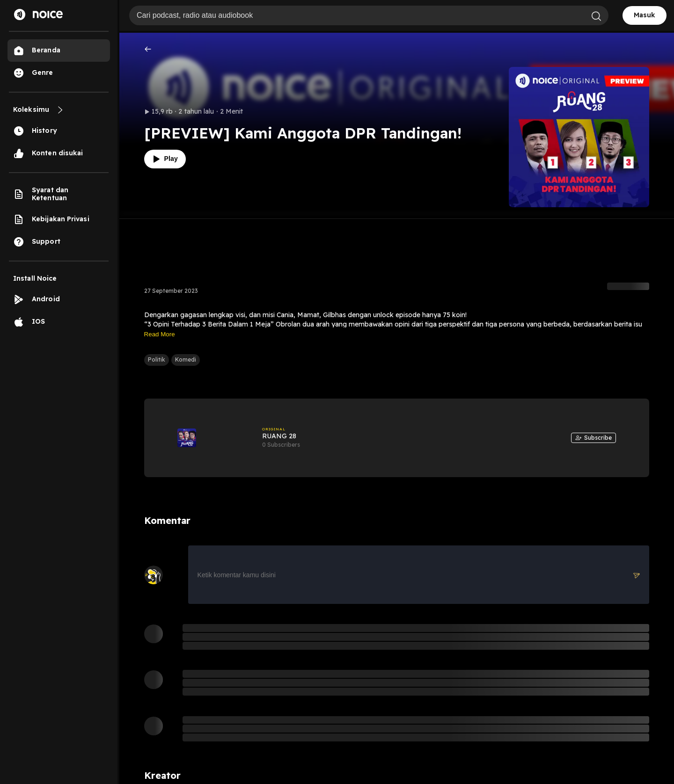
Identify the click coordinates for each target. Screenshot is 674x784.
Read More (160, 334)
